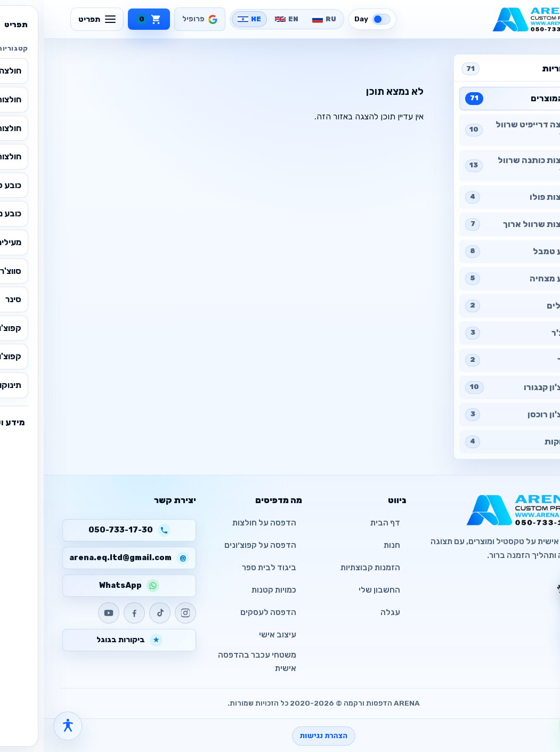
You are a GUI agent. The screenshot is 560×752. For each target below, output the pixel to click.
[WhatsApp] (535, 725)
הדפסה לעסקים (225, 612)
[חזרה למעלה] (535, 690)
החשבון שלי (336, 590)
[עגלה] (105, 19)
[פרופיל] (156, 19)
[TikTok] (116, 613)
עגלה (347, 612)
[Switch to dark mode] (329, 19)
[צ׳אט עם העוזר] (531, 591)
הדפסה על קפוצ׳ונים (217, 545)
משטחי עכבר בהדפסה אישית (213, 662)
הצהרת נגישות (280, 736)
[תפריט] (53, 19)
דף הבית (342, 523)
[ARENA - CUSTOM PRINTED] (495, 19)
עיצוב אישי (234, 635)
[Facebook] (91, 613)
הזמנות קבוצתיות (327, 568)
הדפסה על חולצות (221, 523)
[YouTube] (65, 613)
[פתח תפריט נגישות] (24, 726)
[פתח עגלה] (535, 658)
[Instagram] (142, 613)
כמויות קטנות (230, 590)
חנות (348, 545)
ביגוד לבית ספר (225, 568)
